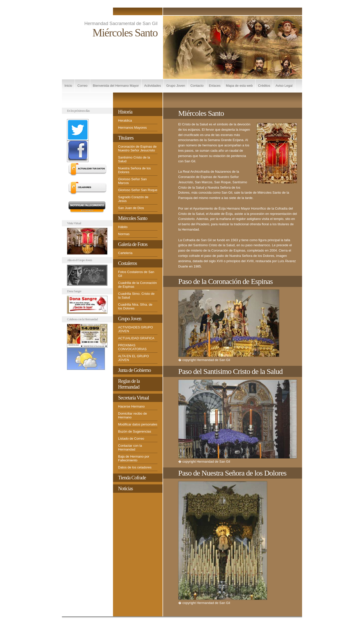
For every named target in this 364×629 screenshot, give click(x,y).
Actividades (152, 86)
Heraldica (125, 120)
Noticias (126, 488)
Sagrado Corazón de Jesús (133, 199)
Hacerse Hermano (131, 406)
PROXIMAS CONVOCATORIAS (132, 347)
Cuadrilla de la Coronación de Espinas (137, 285)
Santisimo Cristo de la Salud (134, 159)
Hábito (123, 227)
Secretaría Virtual (133, 398)
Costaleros (127, 263)
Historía (125, 112)
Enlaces (215, 86)
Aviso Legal (284, 86)
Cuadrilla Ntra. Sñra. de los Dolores (135, 306)
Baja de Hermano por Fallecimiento (134, 458)
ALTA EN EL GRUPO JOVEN (133, 358)
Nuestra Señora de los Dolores (134, 170)
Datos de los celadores (135, 467)
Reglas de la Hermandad (129, 384)
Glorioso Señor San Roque (138, 190)
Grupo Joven (176, 86)
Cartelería (125, 253)
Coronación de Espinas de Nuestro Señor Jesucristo (137, 148)
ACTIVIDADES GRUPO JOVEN (135, 329)
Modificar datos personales (138, 424)
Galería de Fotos (133, 244)
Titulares (126, 138)
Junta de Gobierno (134, 370)
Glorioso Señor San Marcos (132, 181)
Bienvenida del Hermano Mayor (116, 86)
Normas (124, 234)
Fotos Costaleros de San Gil (136, 274)
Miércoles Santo (133, 218)
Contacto (197, 86)
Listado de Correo (131, 439)
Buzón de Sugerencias (135, 431)
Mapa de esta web (239, 86)
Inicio (68, 86)
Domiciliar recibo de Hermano (132, 415)
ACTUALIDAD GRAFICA (136, 338)
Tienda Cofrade (132, 478)
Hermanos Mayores (132, 128)
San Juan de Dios (131, 208)
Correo (82, 86)
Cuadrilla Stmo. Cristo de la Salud (136, 296)
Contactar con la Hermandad (130, 447)
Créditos (264, 86)
